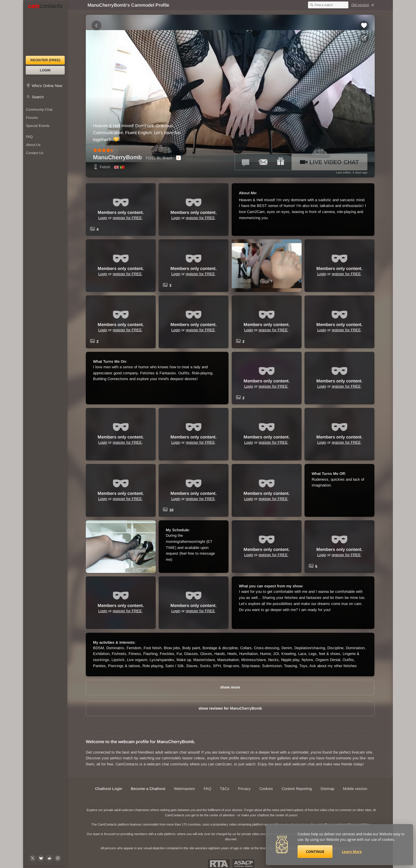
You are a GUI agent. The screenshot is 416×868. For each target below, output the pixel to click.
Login (45, 70)
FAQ (207, 789)
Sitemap (327, 789)
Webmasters (184, 789)
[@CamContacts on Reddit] (49, 858)
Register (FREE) (45, 60)
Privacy (244, 789)
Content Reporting (297, 789)
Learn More (352, 852)
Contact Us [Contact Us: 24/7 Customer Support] (35, 153)
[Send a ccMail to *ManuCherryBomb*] (263, 162)
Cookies (266, 789)
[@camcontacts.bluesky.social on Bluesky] (41, 858)
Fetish (102, 167)
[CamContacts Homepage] (45, 29)
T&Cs (225, 789)
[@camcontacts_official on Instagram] (58, 858)
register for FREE (127, 218)
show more (230, 687)
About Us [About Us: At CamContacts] (33, 145)
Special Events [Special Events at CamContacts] (38, 126)
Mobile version (355, 789)
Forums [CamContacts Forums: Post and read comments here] (32, 118)
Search (38, 97)
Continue (315, 852)
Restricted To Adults (219, 864)
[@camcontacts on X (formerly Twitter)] (33, 858)
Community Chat (39, 110)
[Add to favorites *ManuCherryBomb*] (364, 25)
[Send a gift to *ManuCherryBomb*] (281, 162)
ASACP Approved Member (243, 864)
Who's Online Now (47, 86)
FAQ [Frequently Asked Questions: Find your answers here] (29, 137)
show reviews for (230, 708)
